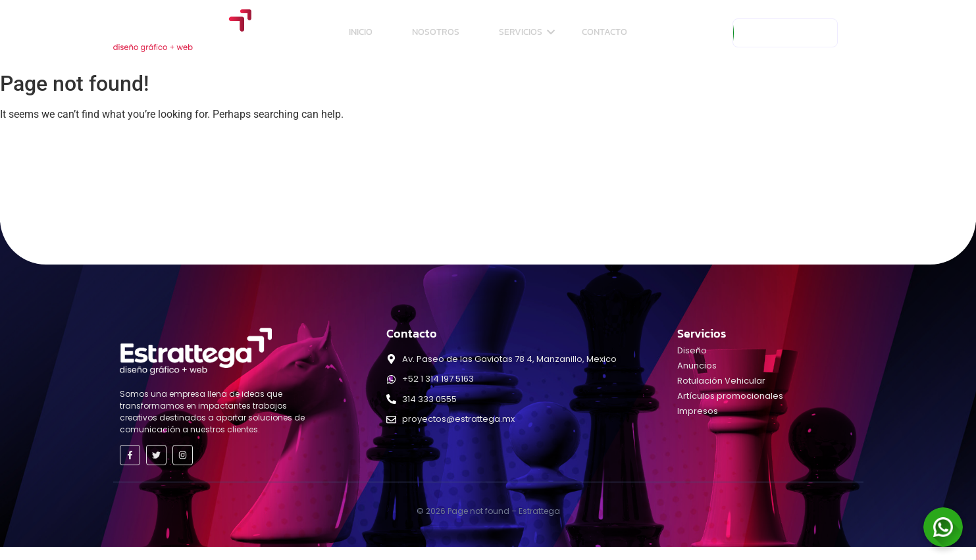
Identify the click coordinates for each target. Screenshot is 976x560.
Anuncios (697, 366)
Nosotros (436, 32)
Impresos (698, 411)
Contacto (604, 32)
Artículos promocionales (730, 396)
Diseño (692, 350)
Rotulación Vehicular (721, 381)
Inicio (361, 32)
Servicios (527, 32)
